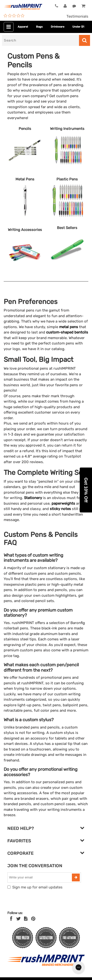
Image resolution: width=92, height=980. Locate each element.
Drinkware (58, 27)
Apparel (23, 27)
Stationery (33, 498)
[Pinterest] (33, 919)
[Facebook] (11, 919)
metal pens (69, 327)
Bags (39, 27)
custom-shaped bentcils (67, 332)
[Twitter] (19, 919)
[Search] (40, 40)
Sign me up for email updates (37, 887)
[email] (40, 877)
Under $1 (78, 27)
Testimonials (77, 16)
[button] (86, 490)
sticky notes (60, 509)
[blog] (26, 919)
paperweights (63, 503)
